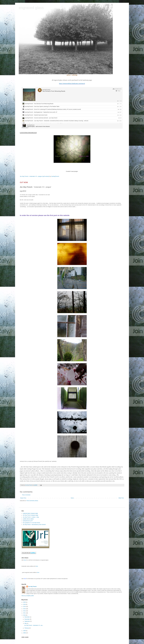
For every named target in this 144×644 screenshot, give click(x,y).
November (27, 619)
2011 (25, 613)
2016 (25, 604)
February (27, 628)
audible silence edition (28, 519)
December (27, 617)
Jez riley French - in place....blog (31, 517)
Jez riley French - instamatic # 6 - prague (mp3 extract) (35, 176)
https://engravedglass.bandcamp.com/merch (72, 84)
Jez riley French (32, 587)
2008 (25, 633)
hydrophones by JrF (28, 521)
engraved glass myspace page (30, 513)
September (27, 621)
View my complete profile (28, 596)
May (26, 623)
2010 (25, 615)
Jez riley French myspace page (30, 515)
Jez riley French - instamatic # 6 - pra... (34, 625)
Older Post (121, 498)
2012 (25, 611)
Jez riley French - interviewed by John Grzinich (34, 525)
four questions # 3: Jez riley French (31, 523)
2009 (25, 631)
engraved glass (31, 8)
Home (72, 498)
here (37, 566)
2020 (25, 602)
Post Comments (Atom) (32, 501)
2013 (25, 609)
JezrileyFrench (55, 176)
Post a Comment (26, 495)
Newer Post (23, 498)
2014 (25, 607)
